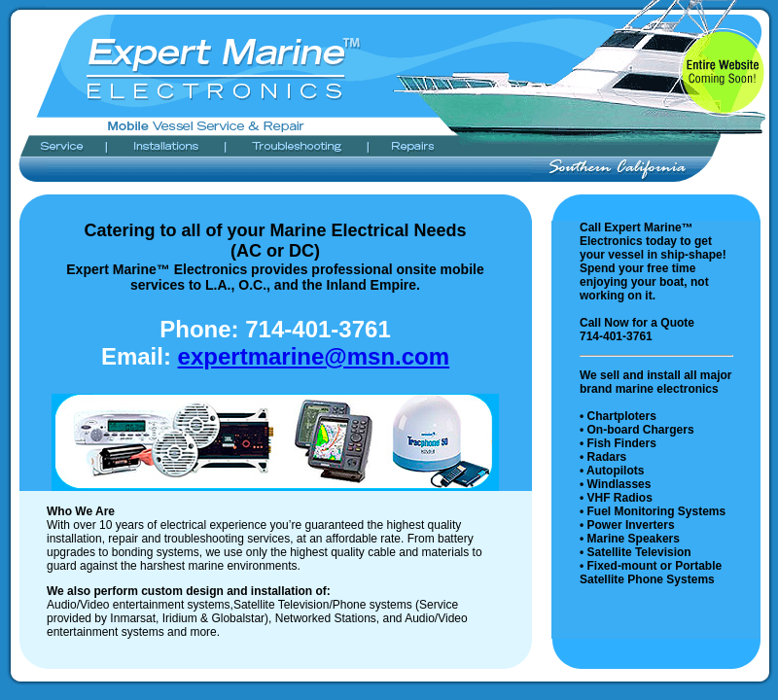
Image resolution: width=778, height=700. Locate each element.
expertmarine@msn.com (314, 356)
